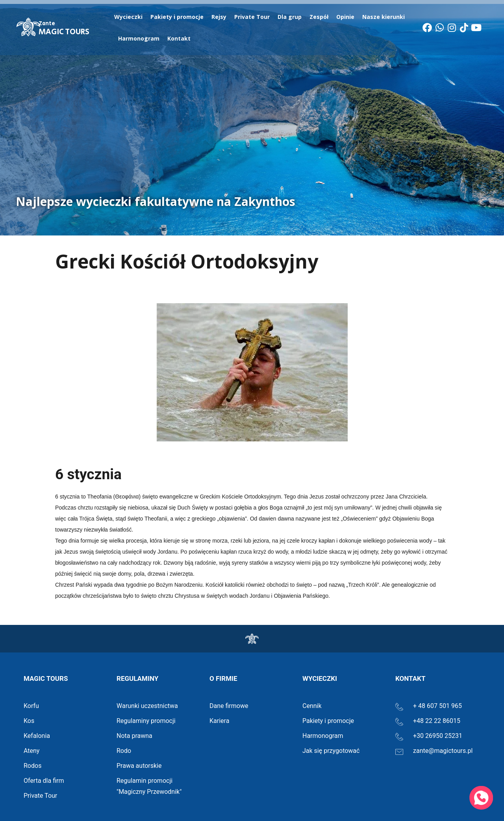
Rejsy (219, 17)
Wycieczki (128, 17)
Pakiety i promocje (177, 17)
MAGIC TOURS (64, 29)
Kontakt (179, 38)
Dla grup (290, 17)
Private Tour (252, 17)
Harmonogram (139, 38)
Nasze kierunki (385, 17)
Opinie (345, 17)
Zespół (319, 17)
